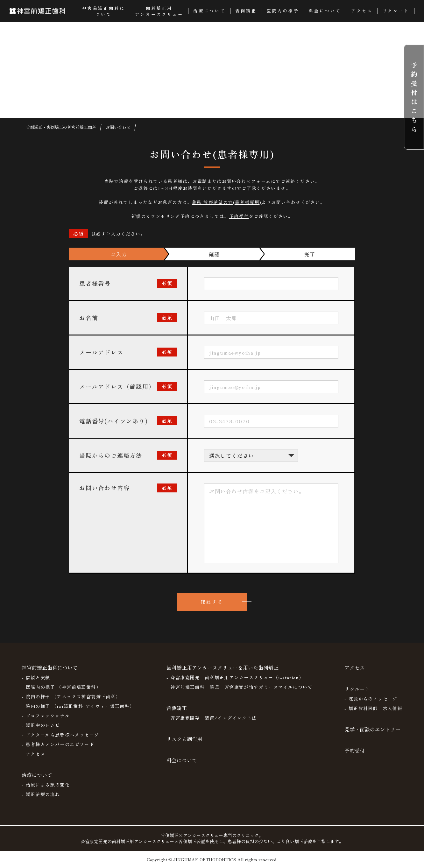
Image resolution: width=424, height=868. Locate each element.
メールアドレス (101, 352)
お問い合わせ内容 (104, 488)
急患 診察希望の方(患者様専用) (227, 202)
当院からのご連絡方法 (111, 455)
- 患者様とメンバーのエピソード (58, 744)
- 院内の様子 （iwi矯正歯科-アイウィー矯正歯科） (78, 706)
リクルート (357, 689)
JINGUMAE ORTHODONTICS (205, 859)
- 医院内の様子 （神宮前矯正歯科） (61, 687)
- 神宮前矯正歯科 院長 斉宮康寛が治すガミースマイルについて (240, 687)
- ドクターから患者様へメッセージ (60, 735)
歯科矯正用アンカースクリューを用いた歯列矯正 (223, 667)
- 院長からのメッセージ (371, 699)
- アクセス (33, 754)
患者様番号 (95, 283)
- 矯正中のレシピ (41, 725)
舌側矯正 (177, 708)
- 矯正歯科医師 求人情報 (373, 708)
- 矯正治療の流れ (41, 794)
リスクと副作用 (184, 739)
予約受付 (239, 216)
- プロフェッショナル (46, 716)
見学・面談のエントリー (372, 729)
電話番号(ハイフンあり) (114, 421)
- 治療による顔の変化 (46, 785)
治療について (37, 775)
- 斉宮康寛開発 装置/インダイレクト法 (212, 718)
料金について (182, 760)
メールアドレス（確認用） (117, 386)
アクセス (355, 667)
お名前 (89, 318)
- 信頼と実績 (36, 677)
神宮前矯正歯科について (50, 667)
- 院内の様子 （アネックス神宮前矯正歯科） (71, 696)
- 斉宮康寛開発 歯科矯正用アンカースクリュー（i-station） (235, 677)
